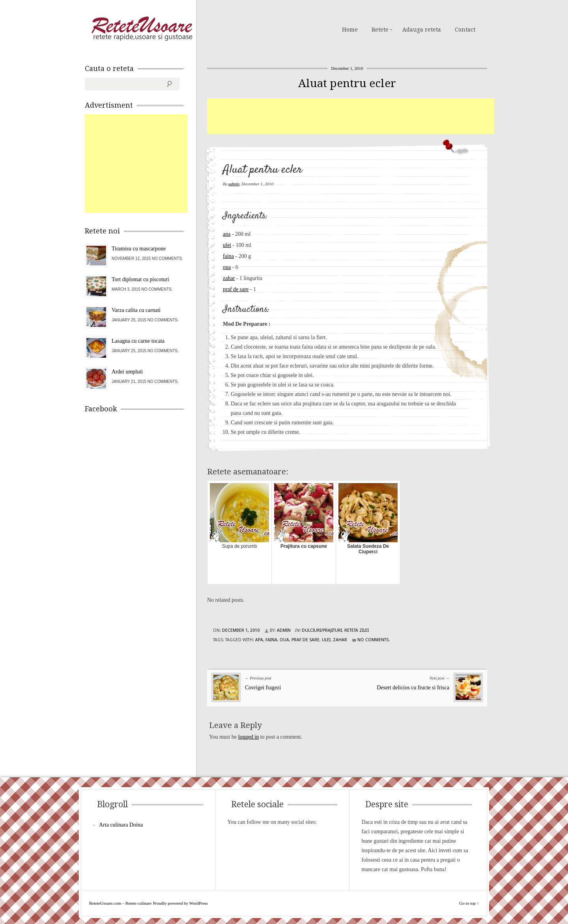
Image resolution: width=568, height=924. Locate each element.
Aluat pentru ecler (347, 83)
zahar (229, 278)
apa (227, 234)
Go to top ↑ (469, 903)
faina (228, 256)
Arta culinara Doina (121, 825)
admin (234, 184)
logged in (249, 737)
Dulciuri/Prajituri (322, 630)
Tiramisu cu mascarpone (139, 249)
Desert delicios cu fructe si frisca (413, 688)
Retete (380, 30)
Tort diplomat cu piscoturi (140, 279)
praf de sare (236, 289)
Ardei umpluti (127, 372)
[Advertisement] (351, 116)
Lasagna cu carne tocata (138, 341)
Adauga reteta (422, 30)
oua (227, 267)
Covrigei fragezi (263, 688)
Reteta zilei (357, 630)
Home (350, 30)
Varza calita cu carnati (136, 310)
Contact (465, 30)
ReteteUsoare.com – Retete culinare (142, 29)
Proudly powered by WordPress (180, 903)
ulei (227, 245)
